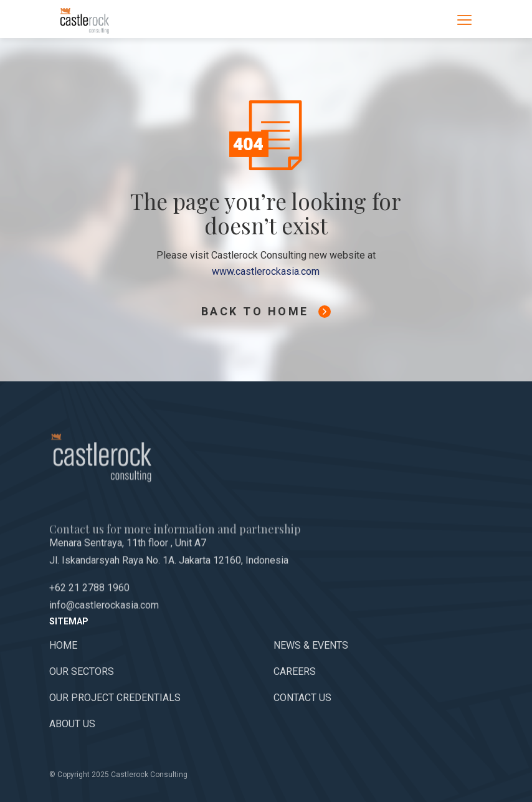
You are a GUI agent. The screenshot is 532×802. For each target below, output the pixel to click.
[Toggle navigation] (464, 19)
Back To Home (266, 311)
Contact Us (302, 698)
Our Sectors (82, 671)
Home (63, 645)
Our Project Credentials (115, 698)
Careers (295, 671)
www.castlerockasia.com (266, 271)
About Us (72, 724)
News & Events (311, 645)
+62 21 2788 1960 (89, 607)
